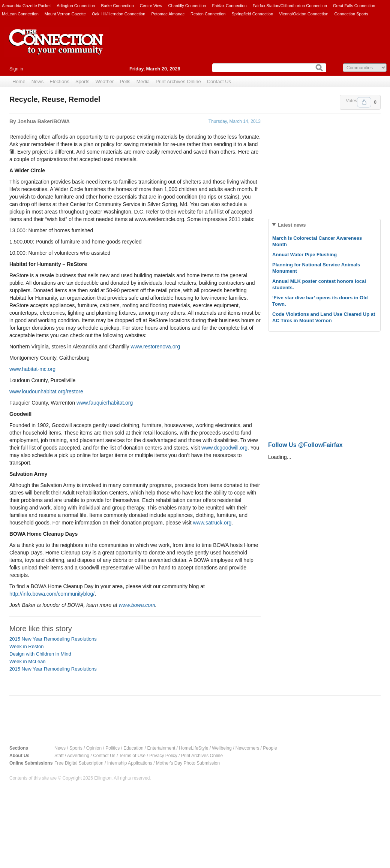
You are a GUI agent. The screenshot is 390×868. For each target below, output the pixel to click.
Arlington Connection (76, 6)
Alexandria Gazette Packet (26, 6)
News (38, 81)
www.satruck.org (212, 523)
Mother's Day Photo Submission (188, 763)
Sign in (16, 69)
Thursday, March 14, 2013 (235, 121)
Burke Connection (117, 6)
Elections (59, 81)
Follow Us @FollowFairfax (305, 445)
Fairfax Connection (229, 6)
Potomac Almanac (168, 14)
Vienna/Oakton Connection (304, 14)
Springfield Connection (253, 14)
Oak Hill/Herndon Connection (118, 14)
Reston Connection (208, 14)
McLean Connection (20, 14)
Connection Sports (352, 14)
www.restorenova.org (155, 347)
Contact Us (219, 81)
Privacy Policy (163, 756)
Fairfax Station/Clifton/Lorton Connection (290, 6)
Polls (125, 81)
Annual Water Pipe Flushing (304, 255)
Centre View (151, 6)
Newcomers (247, 748)
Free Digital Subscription (79, 763)
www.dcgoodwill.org (224, 448)
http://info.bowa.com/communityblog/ (52, 594)
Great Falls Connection (354, 6)
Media (143, 81)
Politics (112, 748)
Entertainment (161, 748)
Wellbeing (222, 748)
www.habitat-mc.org (32, 369)
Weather (105, 81)
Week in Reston (27, 646)
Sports (82, 81)
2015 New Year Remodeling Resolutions (53, 639)
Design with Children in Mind (40, 654)
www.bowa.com (137, 605)
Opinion (94, 748)
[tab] (324, 225)
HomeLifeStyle (193, 748)
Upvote (364, 102)
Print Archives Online (178, 81)
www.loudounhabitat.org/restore (46, 391)
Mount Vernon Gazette (65, 14)
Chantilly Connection (187, 6)
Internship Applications (130, 763)
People (270, 748)
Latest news (292, 225)
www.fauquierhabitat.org (105, 403)
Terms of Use (132, 756)
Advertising (78, 756)
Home (19, 81)
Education (133, 748)
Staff (59, 756)
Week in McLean (28, 661)
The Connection (56, 48)
